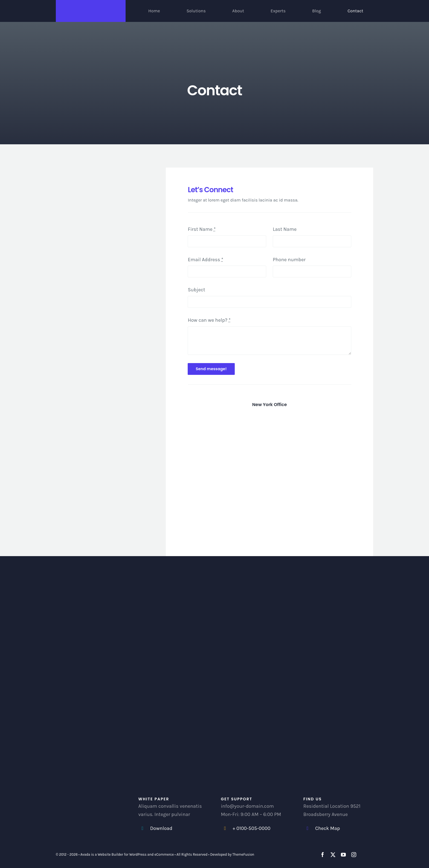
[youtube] (343, 855)
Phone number (289, 260)
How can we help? (209, 320)
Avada (85, 854)
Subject (196, 290)
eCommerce (164, 854)
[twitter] (333, 855)
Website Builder (110, 854)
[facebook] (323, 855)
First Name (202, 229)
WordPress (138, 854)
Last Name (285, 229)
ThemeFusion (243, 854)
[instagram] (354, 855)
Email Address (205, 260)
